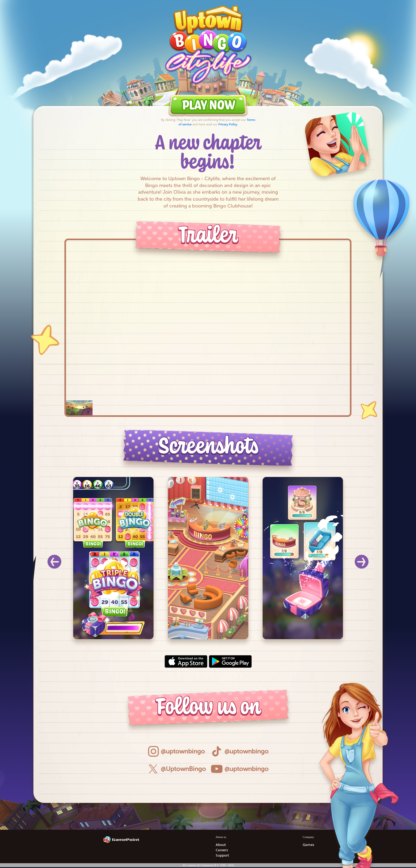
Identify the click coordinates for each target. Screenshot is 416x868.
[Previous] (54, 562)
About (221, 845)
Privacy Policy (228, 124)
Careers (222, 850)
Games (308, 845)
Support (222, 855)
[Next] (362, 562)
